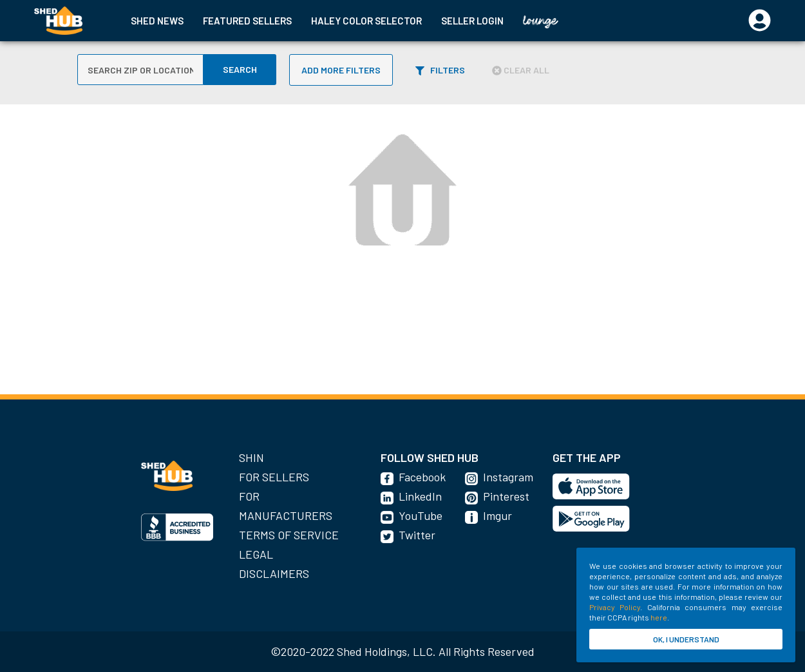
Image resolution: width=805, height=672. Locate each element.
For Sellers (274, 477)
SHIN (251, 457)
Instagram (508, 477)
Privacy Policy (615, 607)
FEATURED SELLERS (247, 21)
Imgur (497, 515)
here (659, 617)
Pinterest (506, 496)
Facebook (422, 477)
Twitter (417, 535)
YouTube (421, 515)
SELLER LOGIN (472, 21)
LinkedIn (420, 496)
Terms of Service (289, 535)
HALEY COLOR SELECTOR (366, 21)
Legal (256, 554)
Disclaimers (274, 573)
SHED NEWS (157, 21)
